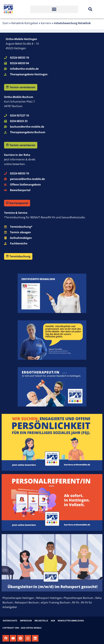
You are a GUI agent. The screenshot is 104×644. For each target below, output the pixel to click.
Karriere (46, 23)
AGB (53, 621)
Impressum (26, 621)
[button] (54, 9)
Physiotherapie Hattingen (18, 598)
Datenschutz (10, 621)
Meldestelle (41, 621)
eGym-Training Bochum (55, 602)
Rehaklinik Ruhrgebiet (25, 23)
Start (5, 23)
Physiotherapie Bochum (78, 598)
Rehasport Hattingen (49, 598)
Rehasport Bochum (27, 602)
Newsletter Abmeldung (71, 621)
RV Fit (76, 602)
